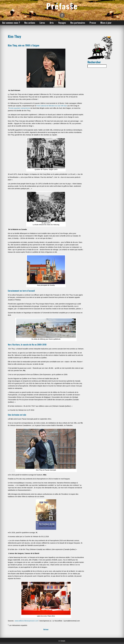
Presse (93, 23)
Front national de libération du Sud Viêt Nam (52, 106)
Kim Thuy (14, 36)
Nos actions (30, 23)
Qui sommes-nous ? (11, 23)
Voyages (62, 23)
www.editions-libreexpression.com (27, 621)
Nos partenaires (78, 23)
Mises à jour (106, 23)
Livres (42, 23)
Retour (46, 629)
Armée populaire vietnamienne (20, 108)
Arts (52, 23)
